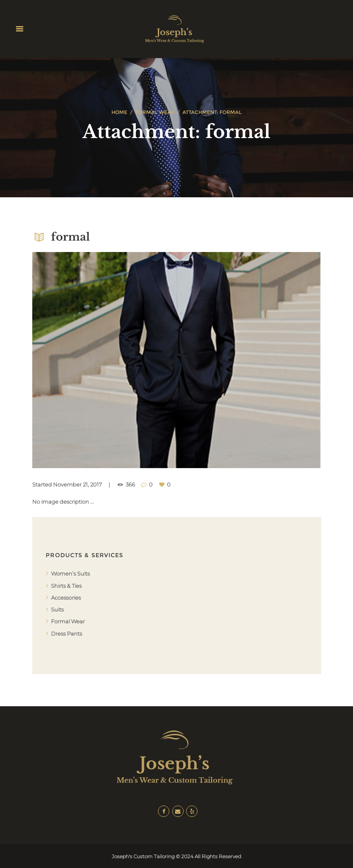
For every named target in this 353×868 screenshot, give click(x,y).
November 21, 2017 (78, 484)
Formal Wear (155, 112)
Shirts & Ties (66, 586)
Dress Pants (67, 634)
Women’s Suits (70, 573)
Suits (57, 609)
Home (119, 112)
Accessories (66, 598)
